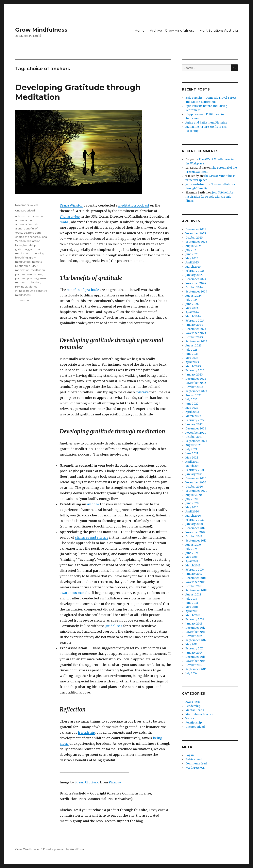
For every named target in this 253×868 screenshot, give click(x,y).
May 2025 (192, 258)
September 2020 (196, 491)
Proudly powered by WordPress (63, 849)
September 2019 (196, 541)
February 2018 (195, 619)
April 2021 (192, 462)
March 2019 (193, 566)
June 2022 (192, 404)
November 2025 (196, 234)
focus (19, 245)
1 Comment (23, 300)
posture (32, 278)
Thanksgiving (70, 216)
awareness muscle (75, 593)
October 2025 (194, 238)
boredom (34, 233)
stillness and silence (92, 537)
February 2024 (195, 321)
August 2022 (194, 395)
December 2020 (196, 478)
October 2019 (194, 536)
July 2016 (191, 673)
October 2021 (194, 437)
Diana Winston (72, 205)
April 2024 (192, 312)
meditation (22, 270)
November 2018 (195, 582)
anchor (93, 504)
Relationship (194, 723)
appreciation (24, 220)
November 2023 (196, 333)
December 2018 (195, 578)
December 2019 (195, 528)
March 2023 (193, 366)
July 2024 (192, 300)
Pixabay (115, 782)
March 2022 (193, 416)
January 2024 (194, 325)
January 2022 (194, 424)
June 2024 (192, 304)
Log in (190, 755)
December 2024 (196, 279)
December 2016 (195, 657)
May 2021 (192, 458)
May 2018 (192, 607)
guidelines (114, 626)
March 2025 (193, 267)
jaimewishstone (196, 184)
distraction (34, 241)
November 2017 (195, 632)
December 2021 (196, 429)
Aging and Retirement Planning (206, 123)
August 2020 (194, 495)
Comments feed (196, 764)
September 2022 (196, 391)
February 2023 (195, 370)
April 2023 (192, 362)
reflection (34, 282)
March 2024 (193, 317)
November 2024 (196, 283)
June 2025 (192, 254)
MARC (65, 222)
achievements (24, 216)
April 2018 (192, 611)
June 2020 (192, 503)
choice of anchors (27, 237)
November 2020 (196, 483)
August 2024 (194, 296)
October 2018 (194, 586)
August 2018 (193, 595)
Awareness (193, 702)
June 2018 (192, 603)
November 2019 (195, 532)
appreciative (23, 224)
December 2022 (196, 379)
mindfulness (35, 274)
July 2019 (191, 549)
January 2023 (194, 375)
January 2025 (194, 275)
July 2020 (192, 499)
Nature (190, 718)
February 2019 (194, 570)
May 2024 (192, 308)
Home (140, 31)
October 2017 (194, 636)
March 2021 (193, 466)
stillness (20, 291)
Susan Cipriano (87, 782)
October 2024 (194, 287)
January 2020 (194, 524)
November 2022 (196, 383)
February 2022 (195, 420)
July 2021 (191, 449)
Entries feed (194, 759)
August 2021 (193, 445)
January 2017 (194, 653)
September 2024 (196, 292)
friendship (86, 732)
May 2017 (191, 644)
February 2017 (194, 649)
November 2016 (195, 661)
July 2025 (191, 250)
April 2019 (192, 561)
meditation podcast (134, 205)
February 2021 (195, 470)
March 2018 (193, 615)
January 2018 (194, 624)
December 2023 (196, 329)
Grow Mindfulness (41, 30)
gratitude (21, 249)
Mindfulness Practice (199, 714)
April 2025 (192, 263)
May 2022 (192, 408)
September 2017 (196, 640)
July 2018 (191, 599)
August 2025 (193, 246)
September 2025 (196, 242)
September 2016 (196, 669)
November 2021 (195, 433)
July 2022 (191, 400)
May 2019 (191, 557)
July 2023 (191, 350)
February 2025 (195, 271)
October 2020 (194, 487)
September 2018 (196, 590)
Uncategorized (25, 210)
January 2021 (194, 474)
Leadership (193, 706)
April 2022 (192, 412)
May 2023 (192, 358)
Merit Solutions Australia (219, 31)
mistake (142, 392)
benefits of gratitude (83, 290)
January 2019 (194, 574)
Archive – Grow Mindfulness (172, 31)
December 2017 (195, 628)
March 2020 (193, 516)
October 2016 (194, 665)
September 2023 (196, 341)
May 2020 (192, 507)
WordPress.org (195, 768)
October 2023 (194, 337)
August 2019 (193, 545)
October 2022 (194, 387)
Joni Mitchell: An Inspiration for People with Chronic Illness (209, 197)
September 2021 (196, 441)
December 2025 (196, 229)
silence (33, 287)
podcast (21, 278)
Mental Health (195, 710)
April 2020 (192, 512)
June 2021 (192, 453)
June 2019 (192, 553)
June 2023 (192, 354)
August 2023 (194, 346)
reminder (21, 287)
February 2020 (195, 520)
